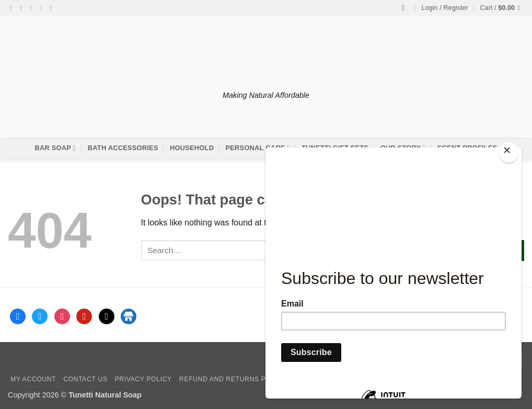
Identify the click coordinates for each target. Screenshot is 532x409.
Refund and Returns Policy (233, 379)
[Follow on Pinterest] (53, 8)
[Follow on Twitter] (33, 8)
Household (192, 148)
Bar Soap (55, 148)
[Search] (406, 8)
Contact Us (85, 379)
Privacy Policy (143, 379)
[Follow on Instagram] (23, 8)
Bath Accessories (123, 148)
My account (33, 379)
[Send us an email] (43, 8)
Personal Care (258, 148)
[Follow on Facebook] (13, 8)
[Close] (509, 152)
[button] (445, 8)
